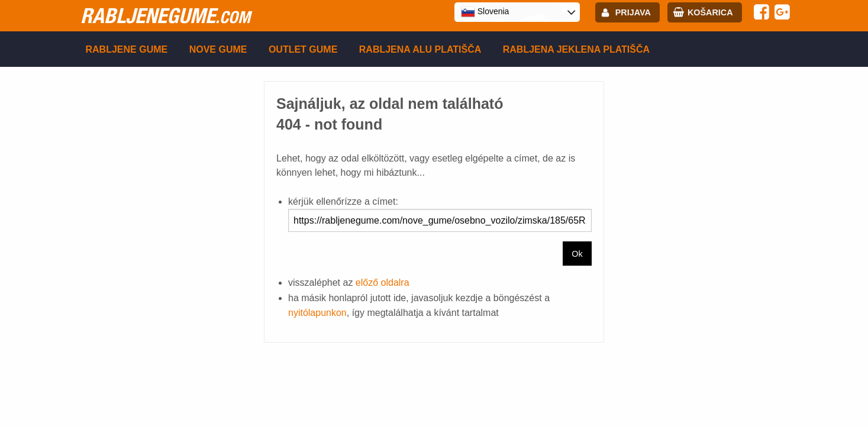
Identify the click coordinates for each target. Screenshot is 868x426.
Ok (577, 254)
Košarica (710, 12)
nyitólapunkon (317, 313)
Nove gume (218, 49)
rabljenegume (165, 15)
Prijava (633, 12)
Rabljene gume (127, 49)
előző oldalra (383, 283)
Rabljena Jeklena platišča (576, 49)
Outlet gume (303, 49)
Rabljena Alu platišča (420, 49)
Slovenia (485, 12)
